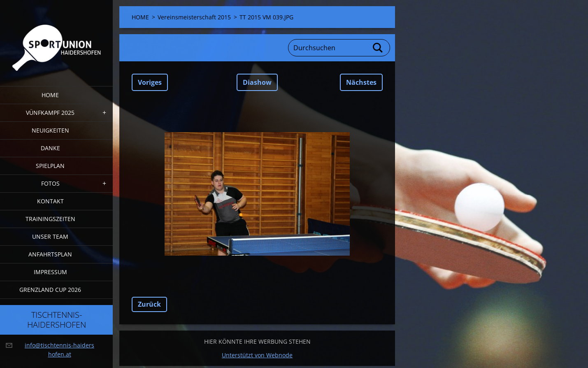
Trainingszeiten (50, 219)
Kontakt (50, 201)
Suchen (378, 48)
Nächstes (361, 82)
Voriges (150, 82)
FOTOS (50, 183)
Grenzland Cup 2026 (50, 290)
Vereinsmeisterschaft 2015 (194, 17)
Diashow (257, 82)
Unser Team (50, 236)
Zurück (149, 304)
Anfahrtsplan (50, 254)
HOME (50, 95)
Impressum (50, 272)
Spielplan (50, 166)
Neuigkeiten (50, 130)
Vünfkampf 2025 (50, 113)
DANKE (50, 148)
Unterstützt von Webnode (257, 355)
